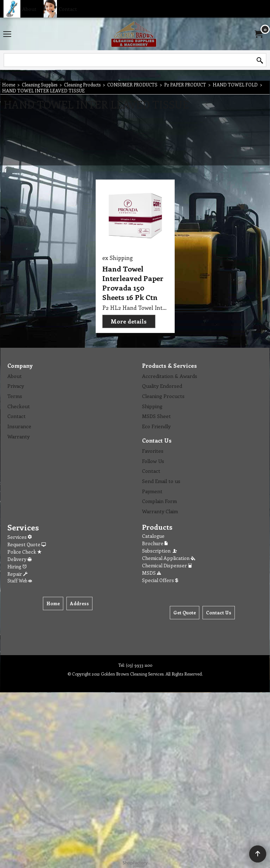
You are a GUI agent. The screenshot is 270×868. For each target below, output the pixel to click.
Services (20, 537)
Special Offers (160, 580)
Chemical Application (169, 558)
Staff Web (20, 580)
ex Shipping (118, 258)
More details (129, 321)
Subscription (160, 551)
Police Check (24, 552)
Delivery (20, 559)
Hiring (17, 566)
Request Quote (27, 544)
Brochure (155, 543)
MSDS (152, 573)
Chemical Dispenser (167, 565)
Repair (17, 574)
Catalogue (153, 536)
